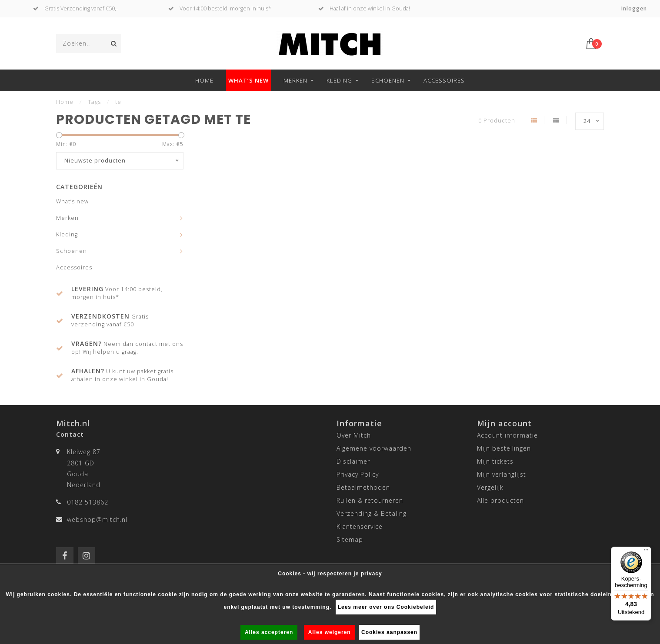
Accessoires (444, 80)
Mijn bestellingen (504, 448)
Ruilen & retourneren (370, 500)
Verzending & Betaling (372, 513)
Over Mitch (354, 435)
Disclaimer (353, 461)
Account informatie (507, 435)
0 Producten (497, 121)
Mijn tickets (495, 461)
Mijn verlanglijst (502, 474)
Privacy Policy (358, 474)
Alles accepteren (269, 632)
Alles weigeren (330, 632)
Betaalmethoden (363, 487)
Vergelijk (490, 487)
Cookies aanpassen (389, 632)
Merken (295, 80)
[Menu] (646, 552)
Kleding (339, 80)
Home (204, 80)
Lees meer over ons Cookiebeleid (386, 607)
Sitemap (350, 539)
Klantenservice (360, 526)
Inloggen (634, 8)
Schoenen (388, 80)
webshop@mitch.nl (97, 520)
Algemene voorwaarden (374, 448)
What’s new (248, 80)
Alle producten (500, 500)
